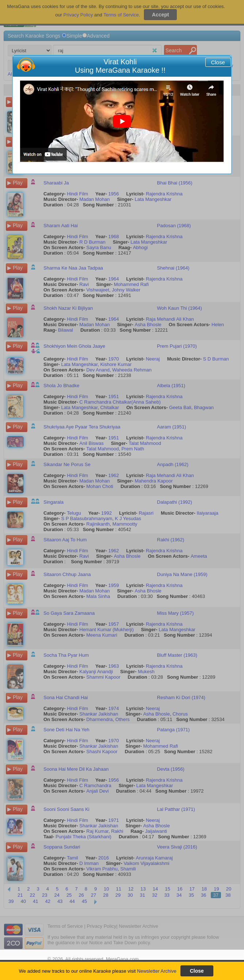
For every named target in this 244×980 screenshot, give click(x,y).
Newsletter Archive (157, 971)
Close (218, 62)
